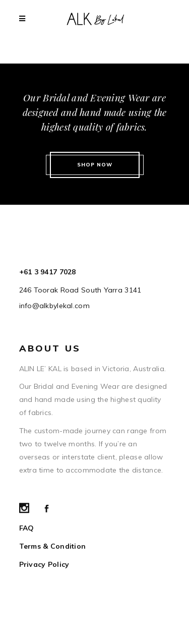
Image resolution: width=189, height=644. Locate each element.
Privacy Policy (44, 564)
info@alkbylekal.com (54, 306)
